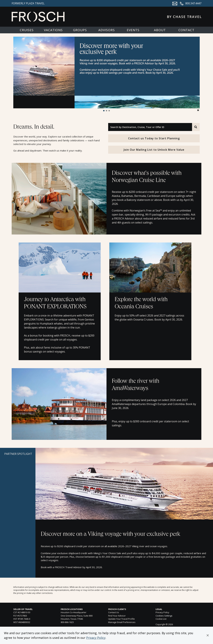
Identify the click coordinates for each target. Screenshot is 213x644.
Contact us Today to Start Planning (154, 138)
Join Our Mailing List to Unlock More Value (154, 150)
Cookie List (161, 619)
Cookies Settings (164, 616)
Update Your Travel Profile (121, 619)
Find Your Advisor (117, 616)
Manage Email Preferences (122, 622)
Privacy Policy (96, 638)
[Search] (196, 127)
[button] (208, 635)
